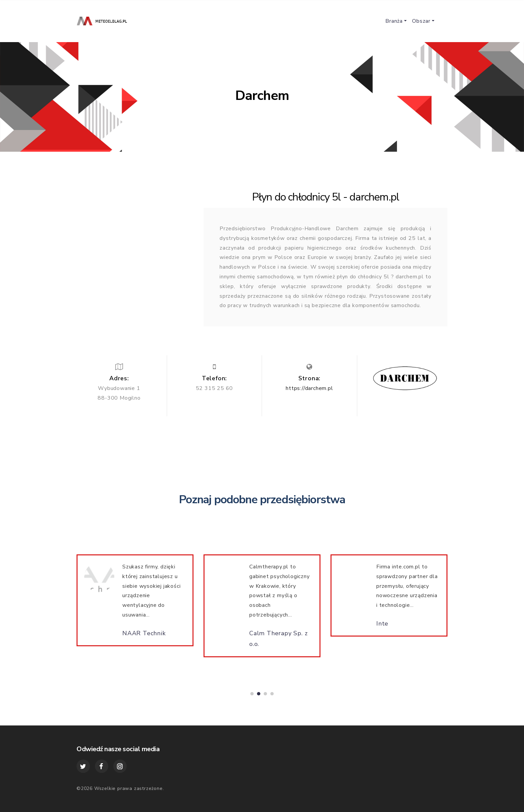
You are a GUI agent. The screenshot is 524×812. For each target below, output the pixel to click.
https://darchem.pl (309, 388)
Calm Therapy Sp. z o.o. (278, 642)
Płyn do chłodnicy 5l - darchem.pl (326, 197)
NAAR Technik (144, 636)
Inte (382, 627)
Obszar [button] (421, 21)
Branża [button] (394, 21)
